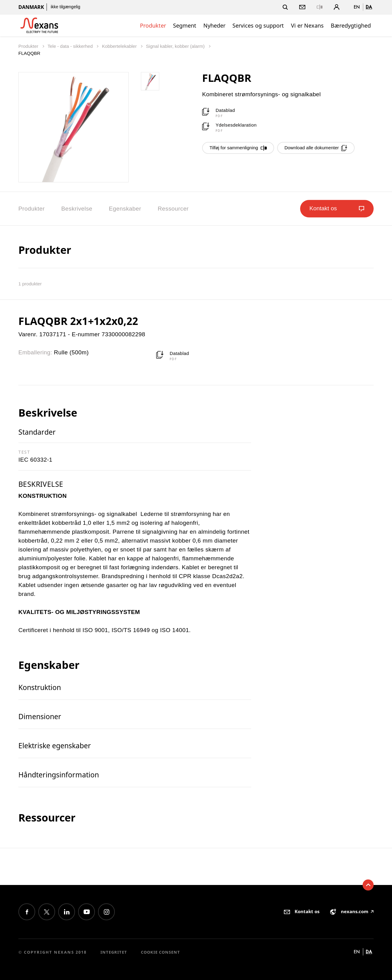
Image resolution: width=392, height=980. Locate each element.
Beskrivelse (77, 209)
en (357, 7)
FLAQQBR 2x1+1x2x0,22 (78, 321)
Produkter (153, 25)
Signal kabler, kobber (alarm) (176, 46)
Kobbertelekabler (120, 46)
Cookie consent (160, 952)
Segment (185, 25)
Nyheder (214, 25)
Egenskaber (125, 209)
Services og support (258, 25)
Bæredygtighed (351, 25)
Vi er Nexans (307, 25)
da (369, 7)
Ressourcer (173, 209)
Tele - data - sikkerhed (71, 46)
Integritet (114, 952)
